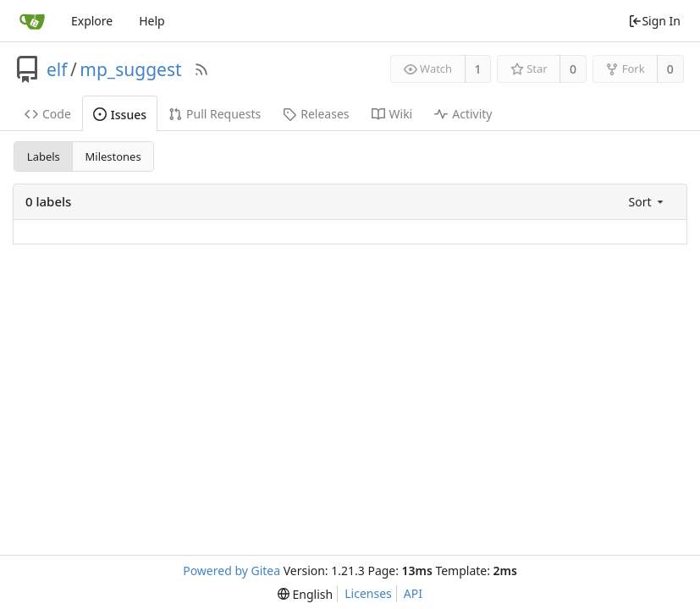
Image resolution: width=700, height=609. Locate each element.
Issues (120, 115)
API (413, 593)
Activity (463, 114)
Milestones (113, 156)
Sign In (654, 21)
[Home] (32, 21)
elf (57, 69)
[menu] (648, 202)
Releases (316, 114)
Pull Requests (215, 114)
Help (152, 21)
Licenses (368, 593)
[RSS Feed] (201, 69)
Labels (44, 156)
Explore (92, 21)
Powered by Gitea (231, 571)
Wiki (392, 114)
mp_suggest (130, 69)
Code (48, 114)
